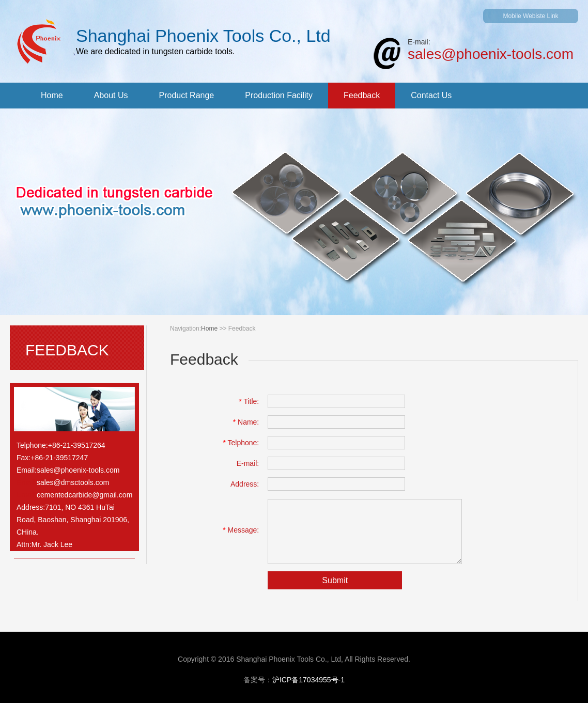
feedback (362, 95)
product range (187, 95)
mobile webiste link (530, 16)
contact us (431, 95)
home (52, 95)
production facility (279, 95)
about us (111, 95)
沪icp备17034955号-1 (308, 680)
